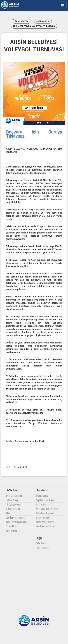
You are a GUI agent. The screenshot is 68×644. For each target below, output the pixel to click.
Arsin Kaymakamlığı (14, 496)
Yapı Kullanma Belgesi (45, 500)
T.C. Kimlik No (11, 527)
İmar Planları (42, 505)
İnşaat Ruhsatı (42, 496)
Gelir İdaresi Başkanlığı (15, 518)
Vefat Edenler (42, 543)
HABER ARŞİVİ (43, 21)
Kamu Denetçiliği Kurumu (16, 522)
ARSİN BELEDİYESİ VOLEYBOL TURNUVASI (34, 26)
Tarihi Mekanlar (43, 548)
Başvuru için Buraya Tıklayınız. (34, 134)
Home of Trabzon (13, 531)
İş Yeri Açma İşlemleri (45, 522)
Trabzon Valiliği (12, 500)
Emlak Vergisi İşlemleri (46, 527)
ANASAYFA (21, 21)
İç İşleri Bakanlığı (13, 509)
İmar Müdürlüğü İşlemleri (47, 509)
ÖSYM (8, 513)
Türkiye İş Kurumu (13, 505)
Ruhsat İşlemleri (43, 518)
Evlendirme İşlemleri (45, 513)
